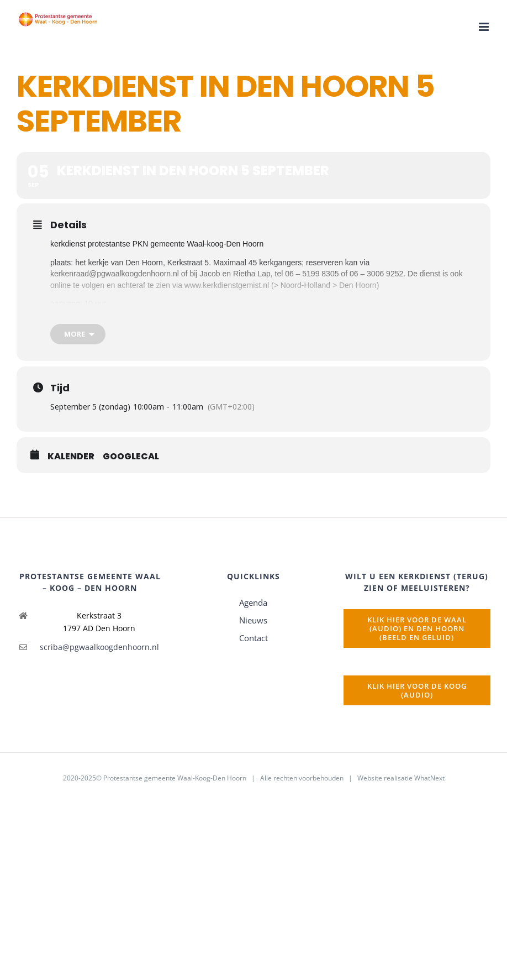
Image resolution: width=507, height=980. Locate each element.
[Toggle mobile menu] (485, 27)
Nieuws (253, 620)
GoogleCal (131, 457)
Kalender (71, 457)
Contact (254, 638)
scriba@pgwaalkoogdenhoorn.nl (99, 647)
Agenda (253, 602)
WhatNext (429, 778)
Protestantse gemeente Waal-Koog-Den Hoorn (175, 778)
